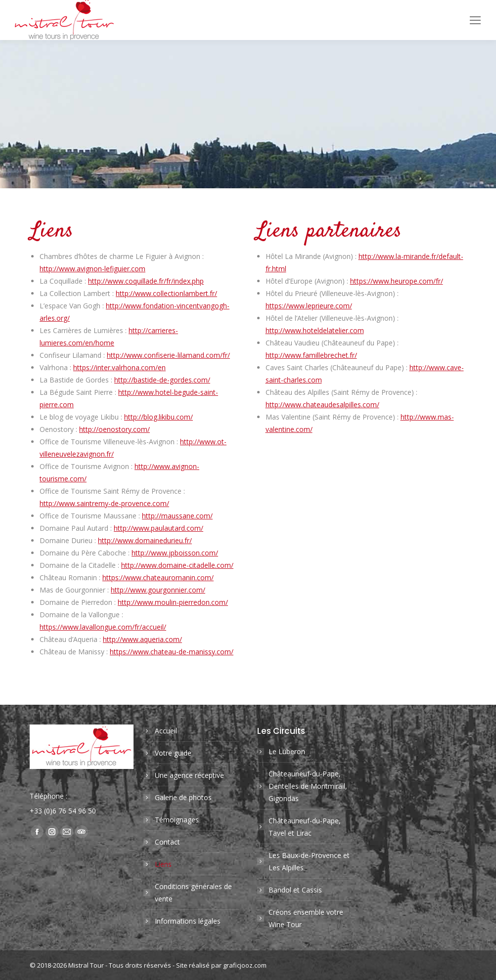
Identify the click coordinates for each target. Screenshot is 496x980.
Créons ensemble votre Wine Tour (306, 918)
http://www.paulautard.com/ (158, 528)
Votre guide (173, 753)
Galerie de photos (183, 797)
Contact (167, 842)
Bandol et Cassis (295, 890)
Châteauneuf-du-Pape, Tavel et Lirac (305, 827)
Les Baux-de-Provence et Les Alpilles (309, 861)
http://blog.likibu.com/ (158, 417)
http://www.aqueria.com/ (142, 639)
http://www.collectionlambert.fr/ (166, 293)
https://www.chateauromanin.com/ (158, 577)
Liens (163, 864)
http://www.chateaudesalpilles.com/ (322, 405)
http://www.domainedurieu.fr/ (145, 540)
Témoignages (177, 820)
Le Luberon (287, 751)
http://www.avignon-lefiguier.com (92, 269)
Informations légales (188, 921)
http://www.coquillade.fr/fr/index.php (146, 281)
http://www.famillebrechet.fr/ (311, 355)
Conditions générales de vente (193, 893)
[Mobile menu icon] (475, 20)
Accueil (166, 731)
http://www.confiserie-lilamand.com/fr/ (168, 355)
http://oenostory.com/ (114, 429)
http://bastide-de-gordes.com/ (162, 380)
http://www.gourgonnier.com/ (158, 590)
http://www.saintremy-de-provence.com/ (104, 503)
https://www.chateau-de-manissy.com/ (172, 652)
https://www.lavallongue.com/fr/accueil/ (103, 627)
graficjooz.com (245, 965)
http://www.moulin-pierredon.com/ (173, 602)
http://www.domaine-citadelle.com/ (177, 565)
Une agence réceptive (189, 775)
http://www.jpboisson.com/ (175, 553)
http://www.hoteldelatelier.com (315, 330)
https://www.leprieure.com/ (309, 306)
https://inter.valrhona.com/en (119, 367)
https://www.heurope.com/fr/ (397, 281)
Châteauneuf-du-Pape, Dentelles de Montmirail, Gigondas (308, 786)
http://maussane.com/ (177, 516)
